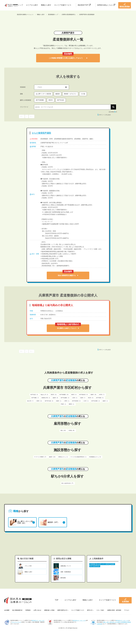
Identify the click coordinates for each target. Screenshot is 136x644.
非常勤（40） (72, 430)
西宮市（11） (54, 395)
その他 (83, 94)
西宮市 (51, 100)
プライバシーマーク (16, 622)
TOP (57, 600)
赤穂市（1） (59, 401)
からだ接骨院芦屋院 (41, 133)
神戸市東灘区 (40, 100)
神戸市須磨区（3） (65, 398)
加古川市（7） (31, 401)
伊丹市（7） (102, 395)
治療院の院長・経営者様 (114, 610)
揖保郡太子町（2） (46, 398)
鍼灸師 (58, 94)
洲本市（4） (74, 395)
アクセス (127, 610)
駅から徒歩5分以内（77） (68, 483)
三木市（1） (86, 401)
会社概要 (7, 610)
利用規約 (28, 610)
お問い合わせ (37, 610)
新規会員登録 (125, 5)
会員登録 (125, 600)
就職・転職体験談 (66, 572)
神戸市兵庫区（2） (96, 401)
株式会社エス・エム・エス (38, 620)
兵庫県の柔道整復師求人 (69, 15)
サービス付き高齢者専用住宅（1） (79, 457)
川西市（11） (39, 401)
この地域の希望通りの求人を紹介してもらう (68, 58)
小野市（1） (67, 401)
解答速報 (63, 578)
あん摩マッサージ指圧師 (43, 94)
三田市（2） (75, 398)
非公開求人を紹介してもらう (68, 328)
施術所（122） (53, 457)
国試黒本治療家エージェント (25, 15)
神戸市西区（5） (100, 398)
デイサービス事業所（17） (41, 457)
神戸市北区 (61, 100)
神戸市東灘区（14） (64, 395)
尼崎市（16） (94, 395)
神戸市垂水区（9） (84, 395)
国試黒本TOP (84, 5)
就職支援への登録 (49, 610)
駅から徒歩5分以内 (95, 566)
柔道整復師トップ (53, 15)
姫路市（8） (56, 398)
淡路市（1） (106, 401)
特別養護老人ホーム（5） (95, 457)
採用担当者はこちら (106, 5)
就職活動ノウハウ (66, 566)
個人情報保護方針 (17, 610)
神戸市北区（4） (35, 395)
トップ (20, 5)
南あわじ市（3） (45, 395)
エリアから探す (32, 5)
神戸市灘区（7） (35, 398)
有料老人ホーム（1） (63, 457)
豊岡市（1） (72, 404)
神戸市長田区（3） (77, 401)
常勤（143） (63, 430)
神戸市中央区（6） (49, 401)
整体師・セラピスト (70, 94)
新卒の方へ (90, 610)
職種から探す (46, 5)
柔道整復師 (93, 564)
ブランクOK (28, 566)
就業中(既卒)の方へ (63, 610)
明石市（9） (91, 398)
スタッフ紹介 (100, 610)
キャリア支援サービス (63, 5)
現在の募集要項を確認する (68, 275)
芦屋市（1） (64, 404)
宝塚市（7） (83, 398)
